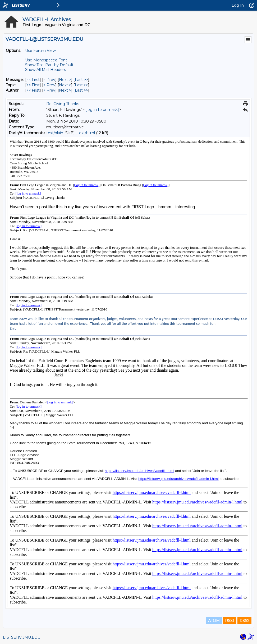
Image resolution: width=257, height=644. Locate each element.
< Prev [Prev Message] (49, 80)
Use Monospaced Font (46, 60)
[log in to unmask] (102, 110)
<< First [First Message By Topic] (33, 85)
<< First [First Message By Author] (33, 90)
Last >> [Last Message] (81, 80)
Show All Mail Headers (45, 70)
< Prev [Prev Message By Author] (49, 90)
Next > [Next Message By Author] (65, 90)
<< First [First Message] (33, 80)
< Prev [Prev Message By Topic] (49, 85)
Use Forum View (40, 51)
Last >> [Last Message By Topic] (81, 85)
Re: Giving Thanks (63, 104)
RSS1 (230, 621)
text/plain (55, 133)
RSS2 (244, 621)
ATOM (214, 621)
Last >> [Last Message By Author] (81, 90)
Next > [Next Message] (65, 80)
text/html (86, 133)
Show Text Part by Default (49, 65)
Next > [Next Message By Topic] (65, 85)
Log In (238, 5)
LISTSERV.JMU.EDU (22, 637)
